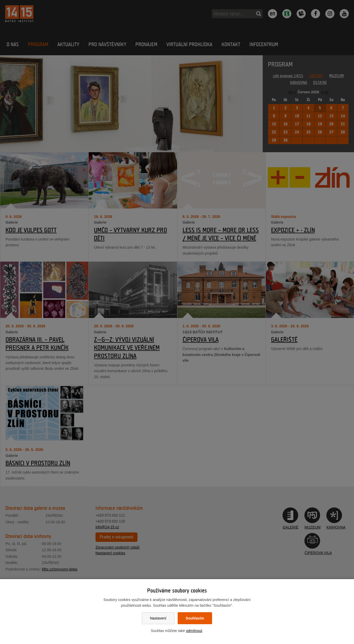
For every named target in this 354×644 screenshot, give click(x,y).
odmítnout (194, 631)
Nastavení (158, 618)
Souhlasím (195, 618)
